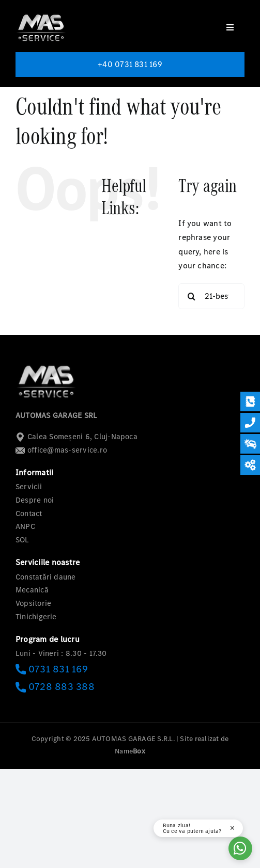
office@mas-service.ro (61, 450)
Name (130, 751)
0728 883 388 (55, 687)
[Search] (191, 296)
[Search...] (211, 296)
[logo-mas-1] (41, 14)
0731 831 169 (52, 669)
